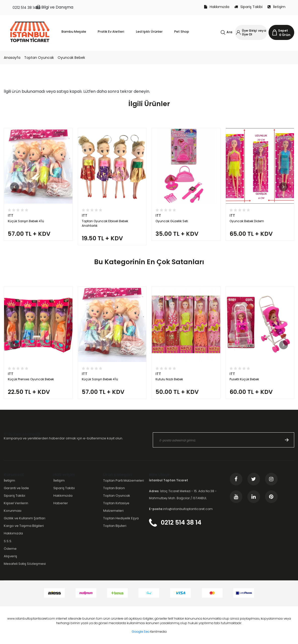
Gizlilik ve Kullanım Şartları (25, 518)
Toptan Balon (114, 488)
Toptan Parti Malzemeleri (124, 480)
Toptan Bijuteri (115, 526)
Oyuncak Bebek (71, 58)
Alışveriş (10, 556)
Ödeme (10, 549)
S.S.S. (8, 541)
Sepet (283, 31)
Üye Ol (247, 34)
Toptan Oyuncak (39, 58)
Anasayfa (12, 58)
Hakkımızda (217, 7)
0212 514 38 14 (24, 8)
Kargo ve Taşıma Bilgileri (24, 526)
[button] (14, 187)
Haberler (61, 503)
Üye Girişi (249, 31)
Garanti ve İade (16, 488)
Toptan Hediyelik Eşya (121, 518)
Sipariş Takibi (248, 7)
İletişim (276, 7)
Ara (229, 32)
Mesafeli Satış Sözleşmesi (25, 564)
